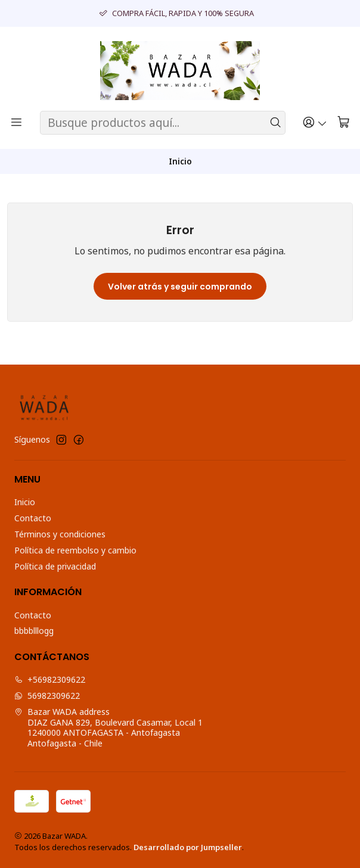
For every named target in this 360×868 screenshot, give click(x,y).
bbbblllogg (34, 631)
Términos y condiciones (60, 534)
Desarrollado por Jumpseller (188, 847)
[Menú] (16, 123)
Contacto (33, 518)
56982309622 (47, 696)
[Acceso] (315, 123)
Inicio (25, 502)
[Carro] (344, 123)
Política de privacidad (55, 566)
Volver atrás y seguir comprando (180, 287)
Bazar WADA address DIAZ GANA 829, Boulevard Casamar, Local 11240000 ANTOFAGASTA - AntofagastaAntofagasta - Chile (108, 727)
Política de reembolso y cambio (75, 550)
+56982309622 (50, 679)
